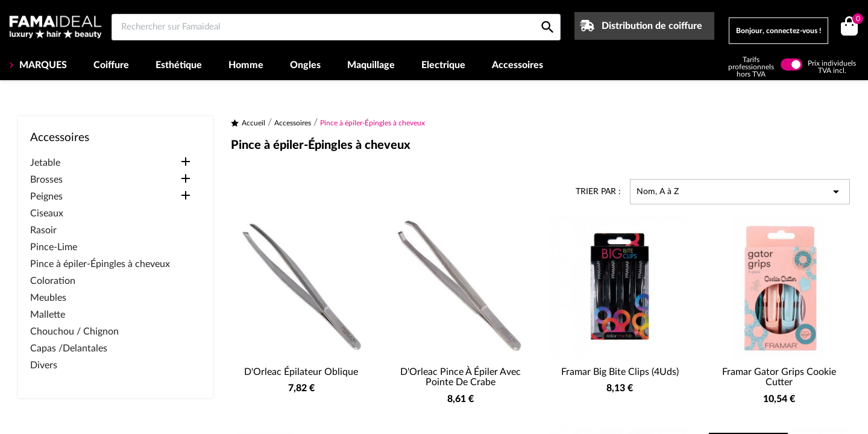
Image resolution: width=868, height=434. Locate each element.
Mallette (48, 315)
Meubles (48, 298)
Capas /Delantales (69, 348)
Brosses (46, 180)
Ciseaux (47, 213)
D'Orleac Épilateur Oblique (301, 372)
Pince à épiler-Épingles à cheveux (100, 264)
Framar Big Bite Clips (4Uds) (620, 372)
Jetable (45, 163)
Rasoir (43, 230)
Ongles (305, 65)
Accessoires (517, 65)
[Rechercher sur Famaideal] (336, 27)
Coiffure (111, 65)
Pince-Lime (54, 247)
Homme (246, 65)
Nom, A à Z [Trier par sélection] (740, 192)
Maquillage (371, 65)
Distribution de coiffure (652, 26)
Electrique (443, 65)
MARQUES (42, 65)
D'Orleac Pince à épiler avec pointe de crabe (461, 377)
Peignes (46, 197)
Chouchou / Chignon (74, 332)
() (856, 20)
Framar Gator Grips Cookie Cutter (779, 377)
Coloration (53, 281)
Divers (44, 365)
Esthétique (179, 65)
